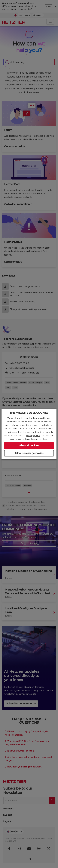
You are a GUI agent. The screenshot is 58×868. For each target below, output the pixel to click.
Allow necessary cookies (29, 453)
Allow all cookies (29, 445)
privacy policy (33, 435)
